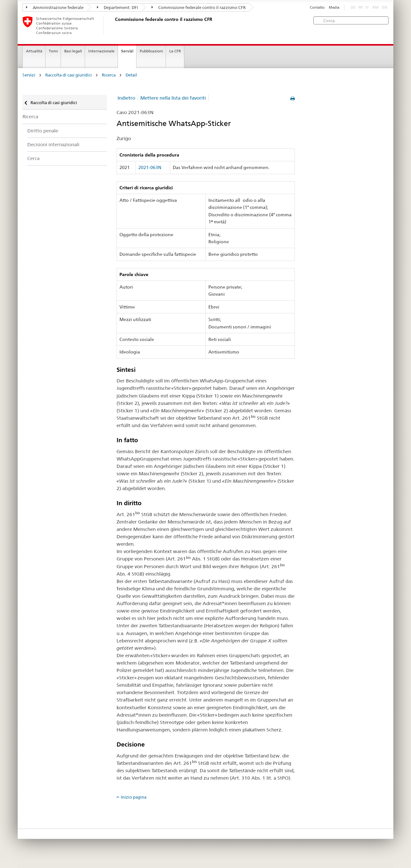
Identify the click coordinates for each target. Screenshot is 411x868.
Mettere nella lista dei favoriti (173, 98)
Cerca (33, 158)
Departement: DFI (118, 7)
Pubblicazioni (151, 51)
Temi (53, 51)
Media (334, 8)
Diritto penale (43, 131)
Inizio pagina (134, 797)
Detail (131, 75)
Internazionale (101, 51)
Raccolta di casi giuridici (69, 75)
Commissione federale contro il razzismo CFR (199, 7)
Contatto (317, 8)
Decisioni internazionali (53, 144)
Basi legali (73, 51)
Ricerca (109, 75)
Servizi (127, 51)
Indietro (126, 98)
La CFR (175, 51)
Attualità (34, 51)
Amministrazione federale (55, 7)
